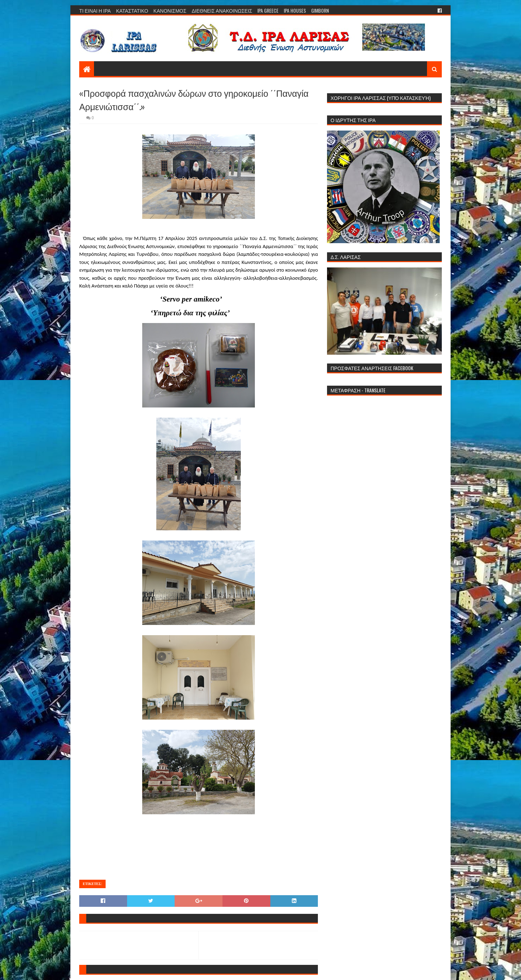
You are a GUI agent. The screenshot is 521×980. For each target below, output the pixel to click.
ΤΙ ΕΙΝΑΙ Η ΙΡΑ (95, 10)
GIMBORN (320, 10)
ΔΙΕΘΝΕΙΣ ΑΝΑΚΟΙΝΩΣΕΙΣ (222, 10)
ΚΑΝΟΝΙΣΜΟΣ (170, 10)
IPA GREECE (268, 10)
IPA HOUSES (295, 10)
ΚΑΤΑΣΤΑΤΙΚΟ (132, 10)
